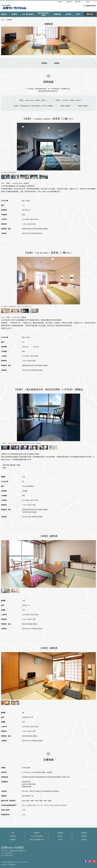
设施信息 (13, 840)
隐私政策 (84, 833)
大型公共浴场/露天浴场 (37, 840)
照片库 (60, 840)
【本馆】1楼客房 (80, 106)
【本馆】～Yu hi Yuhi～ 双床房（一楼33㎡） (67, 100)
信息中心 (60, 836)
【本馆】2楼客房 (63, 106)
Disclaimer (4, 865)
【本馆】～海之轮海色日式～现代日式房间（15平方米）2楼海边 (31, 106)
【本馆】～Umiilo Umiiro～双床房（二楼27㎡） (31, 100)
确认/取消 (78, 2)
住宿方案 (13, 836)
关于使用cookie (12, 865)
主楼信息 (55, 63)
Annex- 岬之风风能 (37, 836)
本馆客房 (37, 833)
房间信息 (42, 63)
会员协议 (84, 840)
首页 (13, 833)
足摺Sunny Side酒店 (13, 847)
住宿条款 (84, 836)
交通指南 (60, 833)
